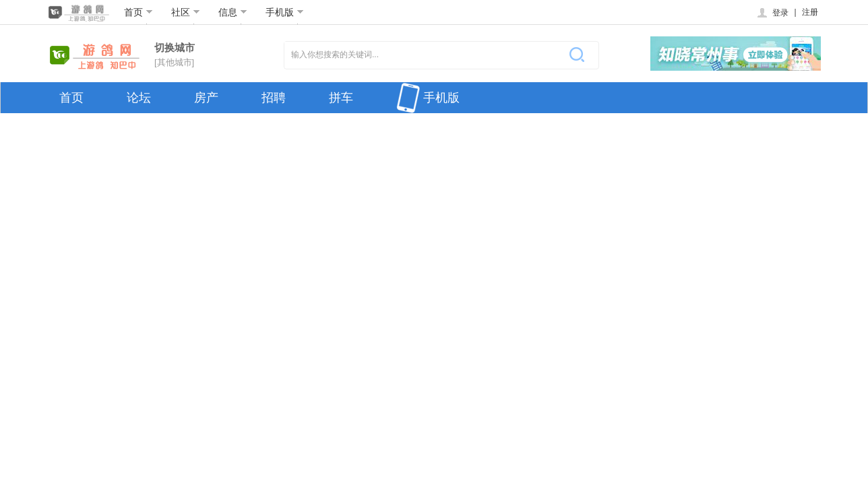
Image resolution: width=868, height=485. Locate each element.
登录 (772, 13)
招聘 (274, 98)
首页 (138, 12)
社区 (186, 12)
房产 (206, 98)
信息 (233, 12)
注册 (810, 12)
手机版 (285, 12)
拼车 (341, 98)
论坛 (139, 98)
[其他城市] (174, 62)
